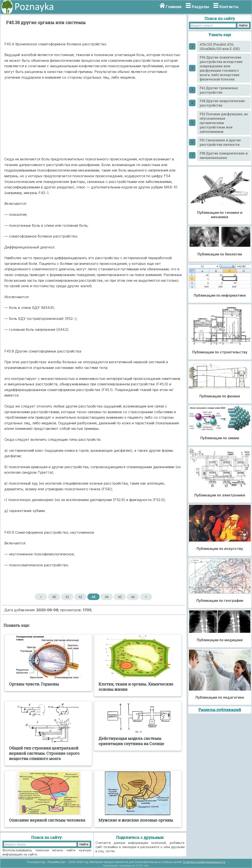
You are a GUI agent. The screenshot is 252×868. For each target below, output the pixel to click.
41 (67, 597)
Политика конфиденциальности (204, 862)
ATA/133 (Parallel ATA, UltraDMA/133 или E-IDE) (220, 46)
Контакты (229, 7)
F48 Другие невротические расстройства (222, 103)
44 (107, 597)
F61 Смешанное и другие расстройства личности (220, 142)
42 (80, 597)
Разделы (200, 7)
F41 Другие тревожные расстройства (219, 90)
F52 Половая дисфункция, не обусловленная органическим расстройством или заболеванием (224, 123)
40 (54, 597)
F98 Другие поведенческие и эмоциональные (224, 155)
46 (133, 597)
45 (120, 597)
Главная (174, 7)
